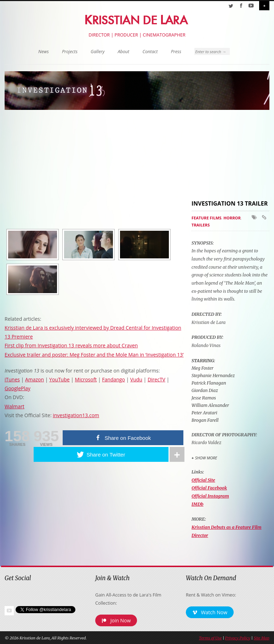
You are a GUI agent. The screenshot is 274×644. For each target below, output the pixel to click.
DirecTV (156, 379)
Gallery (98, 52)
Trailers (201, 225)
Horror (232, 218)
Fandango (113, 379)
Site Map (262, 638)
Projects (70, 52)
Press (176, 52)
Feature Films (207, 218)
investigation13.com (76, 415)
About (123, 52)
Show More (206, 458)
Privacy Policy (238, 638)
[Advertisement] (233, 155)
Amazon (35, 379)
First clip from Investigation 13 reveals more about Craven (71, 345)
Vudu (136, 379)
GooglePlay (18, 388)
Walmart (15, 406)
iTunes (12, 379)
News (44, 52)
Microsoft (86, 379)
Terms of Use (210, 638)
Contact (150, 52)
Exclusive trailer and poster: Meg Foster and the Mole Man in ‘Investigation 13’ (94, 355)
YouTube (59, 379)
